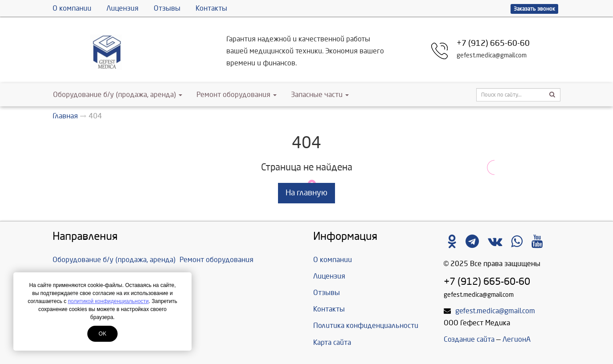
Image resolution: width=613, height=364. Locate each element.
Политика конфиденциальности (366, 326)
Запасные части (320, 95)
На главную (306, 193)
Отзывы (167, 8)
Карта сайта (332, 342)
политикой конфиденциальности (108, 301)
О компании (72, 8)
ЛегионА (517, 339)
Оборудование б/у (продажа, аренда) (118, 95)
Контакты (211, 8)
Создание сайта (469, 339)
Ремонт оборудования (237, 95)
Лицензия (123, 8)
